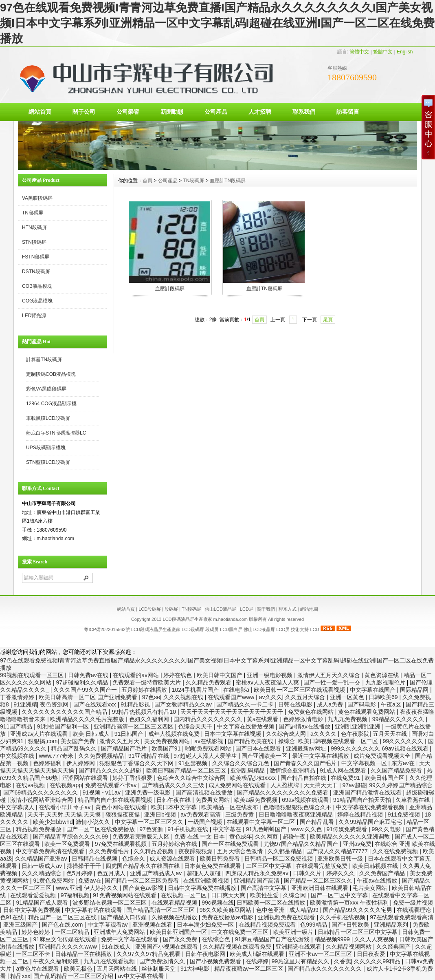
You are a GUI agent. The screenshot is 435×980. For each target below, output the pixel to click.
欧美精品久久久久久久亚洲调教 (351, 837)
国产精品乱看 (318, 822)
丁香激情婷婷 (18, 697)
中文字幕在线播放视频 (246, 726)
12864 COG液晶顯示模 (51, 404)
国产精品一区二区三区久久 (319, 881)
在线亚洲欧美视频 (207, 881)
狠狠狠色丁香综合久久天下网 (137, 763)
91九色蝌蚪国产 (267, 829)
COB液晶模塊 (37, 286)
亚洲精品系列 (392, 925)
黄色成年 (241, 837)
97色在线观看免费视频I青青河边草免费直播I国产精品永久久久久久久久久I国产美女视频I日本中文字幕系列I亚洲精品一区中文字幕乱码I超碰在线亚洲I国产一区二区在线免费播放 (217, 23)
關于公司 (84, 112)
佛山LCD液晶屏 (221, 609)
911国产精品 (17, 726)
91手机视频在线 (188, 829)
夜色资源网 (55, 704)
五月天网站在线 (118, 969)
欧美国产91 (167, 748)
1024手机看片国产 (196, 690)
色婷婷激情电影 (304, 719)
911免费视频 (405, 814)
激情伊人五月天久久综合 (330, 675)
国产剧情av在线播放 (305, 726)
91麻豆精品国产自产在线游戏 (273, 939)
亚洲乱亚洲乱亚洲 (358, 726)
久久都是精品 (286, 851)
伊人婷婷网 (81, 763)
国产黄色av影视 (144, 888)
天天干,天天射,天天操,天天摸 (65, 814)
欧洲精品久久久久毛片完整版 (88, 719)
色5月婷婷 (80, 873)
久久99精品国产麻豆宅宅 (371, 822)
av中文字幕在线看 (142, 976)
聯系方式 (288, 609)
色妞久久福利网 (150, 719)
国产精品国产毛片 (125, 748)
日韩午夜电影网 (206, 954)
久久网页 (267, 837)
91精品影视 (136, 704)
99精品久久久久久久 (399, 719)
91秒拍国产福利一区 (64, 726)
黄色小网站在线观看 (122, 807)
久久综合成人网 (287, 734)
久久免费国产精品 (383, 873)
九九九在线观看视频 (110, 961)
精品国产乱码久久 (75, 748)
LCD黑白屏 (232, 629)
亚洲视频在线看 (153, 925)
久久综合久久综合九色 (242, 763)
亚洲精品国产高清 (257, 881)
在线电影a (237, 690)
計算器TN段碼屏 (44, 360)
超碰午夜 (295, 837)
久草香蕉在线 (413, 800)
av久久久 (271, 697)
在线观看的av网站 (137, 675)
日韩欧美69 (384, 697)
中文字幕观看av (109, 925)
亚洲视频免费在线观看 (287, 917)
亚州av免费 (357, 844)
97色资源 (152, 829)
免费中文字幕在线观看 (130, 939)
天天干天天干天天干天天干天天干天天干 (233, 712)
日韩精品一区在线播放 (84, 954)
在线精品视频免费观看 (268, 925)
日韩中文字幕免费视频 (33, 910)
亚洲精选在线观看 (299, 947)
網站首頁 (40, 112)
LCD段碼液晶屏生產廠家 (156, 629)
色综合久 (134, 859)
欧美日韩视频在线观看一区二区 (339, 741)
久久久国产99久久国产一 (86, 690)
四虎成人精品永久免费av (258, 873)
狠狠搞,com (43, 741)
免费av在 (90, 881)
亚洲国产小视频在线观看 (167, 947)
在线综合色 (217, 939)
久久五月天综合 (306, 697)
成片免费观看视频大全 (383, 756)
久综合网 (295, 895)
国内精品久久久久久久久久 (209, 719)
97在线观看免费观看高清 (402, 917)
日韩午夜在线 (174, 800)
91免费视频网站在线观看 (125, 895)
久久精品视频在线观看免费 (238, 947)
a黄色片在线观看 (38, 969)
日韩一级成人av (43, 866)
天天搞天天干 (321, 785)
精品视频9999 (333, 939)
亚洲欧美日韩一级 (341, 859)
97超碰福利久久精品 (82, 682)
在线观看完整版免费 (323, 866)
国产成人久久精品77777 (338, 851)
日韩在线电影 (296, 704)
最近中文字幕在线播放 (321, 756)
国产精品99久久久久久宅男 (358, 910)
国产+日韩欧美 (351, 925)
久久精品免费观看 (209, 682)
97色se (151, 697)
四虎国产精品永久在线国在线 (143, 866)
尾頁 (328, 320)
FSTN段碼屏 (36, 257)
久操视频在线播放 (175, 917)
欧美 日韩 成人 (92, 734)
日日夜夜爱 (372, 954)
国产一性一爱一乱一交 (333, 682)
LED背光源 (34, 316)
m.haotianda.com (55, 539)
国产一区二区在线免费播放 (101, 829)
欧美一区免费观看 (68, 844)
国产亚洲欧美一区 (265, 756)
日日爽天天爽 (229, 895)
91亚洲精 (25, 704)
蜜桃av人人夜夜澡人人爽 (268, 682)
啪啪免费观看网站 (209, 748)
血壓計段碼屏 (170, 289)
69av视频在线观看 (306, 800)
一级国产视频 (206, 822)
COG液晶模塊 (37, 301)
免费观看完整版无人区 (142, 837)
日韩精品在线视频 (95, 859)
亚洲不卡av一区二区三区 (321, 954)
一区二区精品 (73, 932)
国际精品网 (415, 690)
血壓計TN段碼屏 (228, 181)
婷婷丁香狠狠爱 (133, 778)
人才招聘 (260, 112)
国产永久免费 (181, 939)
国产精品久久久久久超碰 (111, 770)
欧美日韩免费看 (221, 859)
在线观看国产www (232, 697)
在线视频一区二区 (185, 895)
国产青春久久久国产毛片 (306, 763)
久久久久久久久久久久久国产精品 (65, 712)
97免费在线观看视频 (122, 844)
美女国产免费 (79, 741)
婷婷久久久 (341, 873)
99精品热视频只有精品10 (145, 712)
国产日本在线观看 (259, 748)
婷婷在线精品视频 (361, 814)
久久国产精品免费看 (397, 770)
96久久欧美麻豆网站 (226, 910)
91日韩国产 (130, 734)
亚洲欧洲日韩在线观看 (321, 888)
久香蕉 (343, 961)
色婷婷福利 (48, 763)
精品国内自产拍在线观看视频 (116, 800)
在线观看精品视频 (175, 903)
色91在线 (12, 917)
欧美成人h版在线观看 (258, 954)
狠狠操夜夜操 (123, 814)
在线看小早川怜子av (65, 807)
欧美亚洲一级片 (294, 932)
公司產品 (216, 112)
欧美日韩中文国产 (220, 675)
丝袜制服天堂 (159, 969)
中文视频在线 (18, 756)
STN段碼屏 (34, 242)
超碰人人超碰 (204, 873)
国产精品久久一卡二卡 (246, 704)
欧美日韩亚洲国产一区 (179, 932)
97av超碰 (354, 785)
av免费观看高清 (201, 814)
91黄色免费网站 (54, 881)
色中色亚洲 (271, 910)
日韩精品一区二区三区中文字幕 (358, 932)
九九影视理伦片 (386, 682)
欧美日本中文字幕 (175, 807)
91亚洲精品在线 (149, 756)
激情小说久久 (94, 822)
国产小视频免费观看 (216, 961)
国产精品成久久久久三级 (174, 785)
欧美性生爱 (265, 895)
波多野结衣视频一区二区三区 (110, 903)
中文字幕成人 (18, 807)
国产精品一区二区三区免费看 (143, 881)
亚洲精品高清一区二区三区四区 (134, 726)
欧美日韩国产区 (385, 778)
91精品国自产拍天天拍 (363, 800)
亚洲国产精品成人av (157, 873)
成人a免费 (331, 704)
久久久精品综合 (42, 873)
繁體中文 (383, 52)
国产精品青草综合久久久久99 (71, 837)
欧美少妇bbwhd (53, 822)
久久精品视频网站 (349, 947)
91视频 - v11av (102, 792)
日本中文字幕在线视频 (233, 734)
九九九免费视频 (348, 719)
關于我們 (266, 609)
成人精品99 (304, 910)
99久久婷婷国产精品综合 (401, 785)
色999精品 (314, 925)
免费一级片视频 (413, 903)
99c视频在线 (218, 903)
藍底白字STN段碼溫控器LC (56, 433)
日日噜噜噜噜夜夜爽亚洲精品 (297, 814)
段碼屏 (171, 609)
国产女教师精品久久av (184, 704)
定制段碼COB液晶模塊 (51, 374)
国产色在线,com (63, 925)
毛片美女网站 (371, 888)
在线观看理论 (415, 910)
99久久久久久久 (404, 741)
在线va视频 (31, 785)
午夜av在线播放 (378, 881)
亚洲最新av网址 (307, 748)
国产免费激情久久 (163, 961)
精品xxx (20, 976)
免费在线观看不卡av (112, 785)
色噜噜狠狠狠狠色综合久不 (298, 807)
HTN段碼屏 (34, 227)
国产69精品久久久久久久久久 (41, 792)
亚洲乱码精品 (248, 770)
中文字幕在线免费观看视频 (371, 807)
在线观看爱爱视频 (34, 895)
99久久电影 (387, 829)
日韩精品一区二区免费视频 (279, 859)
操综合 (287, 741)
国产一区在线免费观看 (231, 844)
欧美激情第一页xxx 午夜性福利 (350, 903)
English (405, 52)
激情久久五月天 (120, 741)
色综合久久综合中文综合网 (192, 778)
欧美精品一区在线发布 (231, 807)
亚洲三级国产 (21, 925)
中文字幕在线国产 (373, 690)
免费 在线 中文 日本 (200, 837)
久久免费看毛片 (110, 851)
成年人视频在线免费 (175, 734)
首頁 (147, 181)
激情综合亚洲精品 (293, 770)
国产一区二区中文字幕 (340, 895)
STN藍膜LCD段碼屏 (48, 462)
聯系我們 (304, 112)
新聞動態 (172, 112)
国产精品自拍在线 (304, 778)
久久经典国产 (394, 947)
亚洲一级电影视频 (270, 675)
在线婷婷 (257, 961)
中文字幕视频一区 (365, 763)
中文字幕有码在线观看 (94, 910)
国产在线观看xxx (96, 704)
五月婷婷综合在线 (175, 844)
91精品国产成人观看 (43, 903)
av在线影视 (210, 741)
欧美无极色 (79, 969)
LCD (314, 629)
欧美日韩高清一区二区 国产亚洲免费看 (89, 697)
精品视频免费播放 (40, 829)
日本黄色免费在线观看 (213, 866)
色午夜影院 (355, 734)
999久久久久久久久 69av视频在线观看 (380, 748)
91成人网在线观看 (344, 770)
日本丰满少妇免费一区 (206, 925)
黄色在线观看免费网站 (367, 712)
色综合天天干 (196, 726)
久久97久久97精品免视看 (149, 954)
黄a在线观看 (264, 719)
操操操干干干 (85, 866)
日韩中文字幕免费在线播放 (203, 888)
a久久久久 (324, 734)
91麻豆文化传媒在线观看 (65, 939)
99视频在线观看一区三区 (32, 675)
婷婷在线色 (178, 675)
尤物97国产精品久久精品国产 (302, 844)
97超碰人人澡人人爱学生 (206, 756)
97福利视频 (75, 895)
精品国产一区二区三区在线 (63, 917)
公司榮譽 (128, 112)
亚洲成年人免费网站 (120, 932)
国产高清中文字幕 (264, 888)
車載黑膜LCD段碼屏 (48, 418)
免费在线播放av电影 (228, 917)
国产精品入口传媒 (125, 917)
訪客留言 (348, 112)
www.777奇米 (57, 756)
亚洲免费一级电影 (149, 792)
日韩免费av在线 (89, 675)
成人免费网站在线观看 (238, 785)
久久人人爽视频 (375, 939)
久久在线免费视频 (396, 851)
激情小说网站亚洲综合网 (42, 800)
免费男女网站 (213, 800)
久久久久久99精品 (378, 961)
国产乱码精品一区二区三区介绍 (74, 976)
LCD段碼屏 (150, 609)
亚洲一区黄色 (348, 697)
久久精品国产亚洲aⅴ (42, 859)
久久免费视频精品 (102, 756)
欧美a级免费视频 (257, 800)
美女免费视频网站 (168, 741)
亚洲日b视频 (161, 814)
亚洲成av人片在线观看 (40, 734)
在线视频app (66, 785)
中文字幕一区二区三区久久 (150, 822)
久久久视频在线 (184, 697)
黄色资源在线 (382, 675)
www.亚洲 (68, 888)
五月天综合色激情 (241, 851)
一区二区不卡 (34, 954)
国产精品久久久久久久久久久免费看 (283, 792)
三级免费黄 (240, 814)
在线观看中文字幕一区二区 (261, 822)
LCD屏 (247, 609)
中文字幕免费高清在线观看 (51, 851)
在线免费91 (346, 778)
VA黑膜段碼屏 (37, 198)
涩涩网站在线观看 (86, 778)
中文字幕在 (228, 829)
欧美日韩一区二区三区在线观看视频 (300, 690)
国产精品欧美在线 (251, 741)
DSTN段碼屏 (36, 271)
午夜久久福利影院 (57, 961)
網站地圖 (309, 609)
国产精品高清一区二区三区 (161, 910)
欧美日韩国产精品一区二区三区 (187, 770)
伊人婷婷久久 (102, 888)
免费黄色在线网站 (312, 712)
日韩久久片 (308, 873)
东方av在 (404, 763)
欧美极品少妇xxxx (254, 778)
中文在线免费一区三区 (241, 932)
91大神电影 (196, 969)
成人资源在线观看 (173, 859)
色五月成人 (112, 873)
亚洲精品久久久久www (68, 947)
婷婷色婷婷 (37, 932)
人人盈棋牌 (286, 785)
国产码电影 (362, 704)
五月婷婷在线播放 (145, 690)
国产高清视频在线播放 (205, 792)
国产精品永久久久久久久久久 (325, 969)
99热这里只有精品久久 (301, 961)
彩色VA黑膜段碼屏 (46, 389)
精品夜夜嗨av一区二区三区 (249, 969)
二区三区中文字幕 (270, 866)
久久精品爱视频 (154, 851)
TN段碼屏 (33, 213)
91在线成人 (117, 947)
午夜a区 (392, 704)
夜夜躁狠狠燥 (196, 851)
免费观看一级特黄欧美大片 (147, 682)
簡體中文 (359, 52)
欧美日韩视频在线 (376, 866)
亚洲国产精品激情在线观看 (368, 792)
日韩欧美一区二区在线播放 (272, 903)
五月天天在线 (391, 734)
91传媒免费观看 (348, 829)
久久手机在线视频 (343, 917)
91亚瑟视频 (194, 763)
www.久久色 (307, 829)
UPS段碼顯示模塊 (46, 448)
